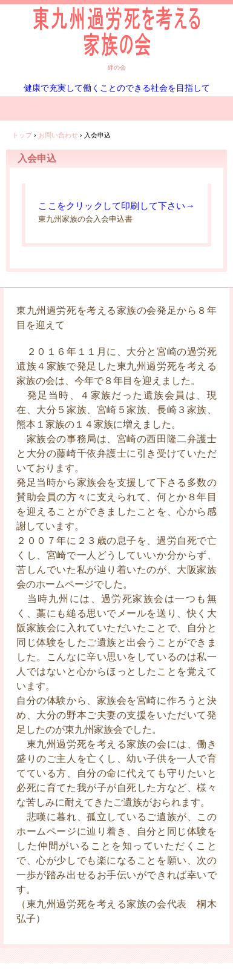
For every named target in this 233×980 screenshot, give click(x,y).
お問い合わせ (58, 135)
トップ (22, 135)
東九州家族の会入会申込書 (85, 219)
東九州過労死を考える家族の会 (116, 30)
